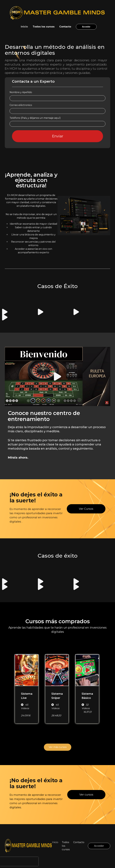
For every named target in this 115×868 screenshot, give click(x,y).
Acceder (86, 27)
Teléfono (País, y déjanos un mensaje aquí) (35, 118)
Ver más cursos (58, 747)
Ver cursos (86, 795)
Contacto (65, 27)
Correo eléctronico (21, 105)
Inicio (24, 27)
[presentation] (19, 861)
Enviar (58, 136)
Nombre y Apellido (21, 92)
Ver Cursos (86, 509)
